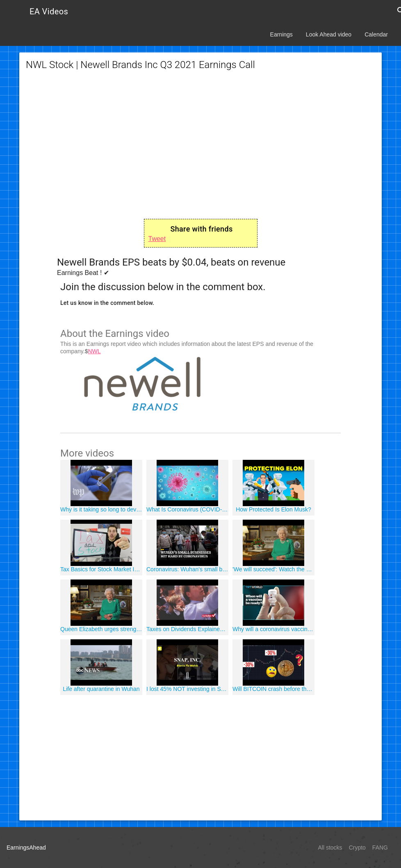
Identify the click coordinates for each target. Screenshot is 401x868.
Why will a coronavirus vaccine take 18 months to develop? (273, 629)
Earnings (281, 34)
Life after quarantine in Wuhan (101, 689)
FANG (380, 848)
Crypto (357, 848)
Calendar (376, 34)
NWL (94, 351)
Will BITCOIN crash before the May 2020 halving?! (273, 689)
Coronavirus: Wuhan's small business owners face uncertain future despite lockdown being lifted (187, 569)
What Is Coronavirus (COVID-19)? (187, 509)
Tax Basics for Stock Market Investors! (101, 569)
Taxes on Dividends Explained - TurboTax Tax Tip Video (187, 629)
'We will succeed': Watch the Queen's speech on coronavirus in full (273, 569)
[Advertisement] (200, 145)
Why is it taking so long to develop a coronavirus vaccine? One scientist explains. (101, 509)
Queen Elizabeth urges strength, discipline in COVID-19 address (101, 629)
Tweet (157, 239)
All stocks (330, 848)
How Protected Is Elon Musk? (273, 509)
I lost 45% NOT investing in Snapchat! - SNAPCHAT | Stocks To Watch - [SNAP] (187, 689)
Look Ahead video (329, 34)
